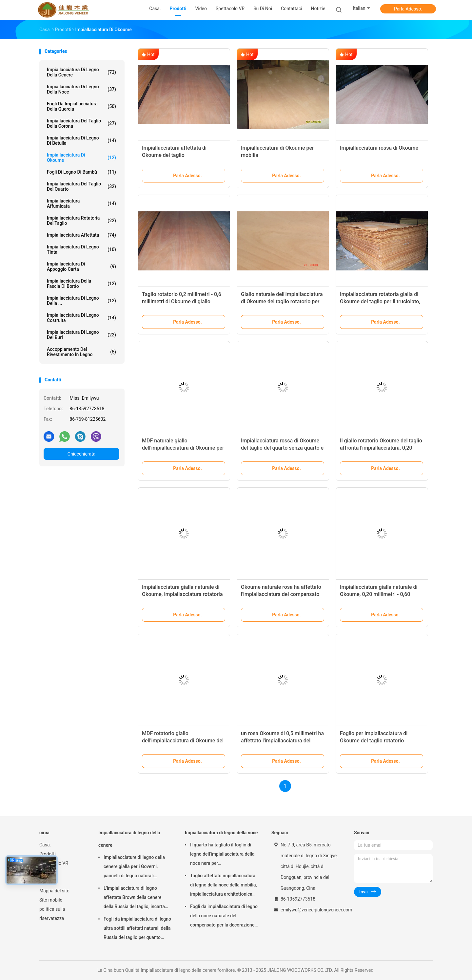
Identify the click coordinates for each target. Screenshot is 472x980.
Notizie (47, 882)
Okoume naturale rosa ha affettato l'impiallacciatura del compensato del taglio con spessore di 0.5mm (281, 594)
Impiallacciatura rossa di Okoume (379, 148)
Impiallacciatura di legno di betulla (81, 140)
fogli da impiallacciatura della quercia (81, 106)
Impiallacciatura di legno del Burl (81, 335)
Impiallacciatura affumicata (81, 203)
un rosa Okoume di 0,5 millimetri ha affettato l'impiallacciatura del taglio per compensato (282, 741)
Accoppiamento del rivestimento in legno (81, 352)
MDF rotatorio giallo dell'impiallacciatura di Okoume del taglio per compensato (183, 741)
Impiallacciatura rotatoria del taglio (81, 221)
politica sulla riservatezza (52, 914)
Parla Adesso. (408, 9)
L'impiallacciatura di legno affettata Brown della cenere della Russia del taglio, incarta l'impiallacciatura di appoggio (134, 898)
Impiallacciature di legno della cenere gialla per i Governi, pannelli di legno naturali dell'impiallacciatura (134, 867)
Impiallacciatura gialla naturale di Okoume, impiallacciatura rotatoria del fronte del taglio (182, 594)
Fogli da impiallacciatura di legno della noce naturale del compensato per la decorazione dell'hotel (224, 917)
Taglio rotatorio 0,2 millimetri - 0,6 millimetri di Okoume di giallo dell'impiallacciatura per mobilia (182, 301)
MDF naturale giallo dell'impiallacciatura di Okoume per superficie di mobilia (183, 448)
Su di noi (48, 872)
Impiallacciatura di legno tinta (81, 249)
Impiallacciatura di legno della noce (81, 89)
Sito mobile (51, 900)
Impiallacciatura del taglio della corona (81, 123)
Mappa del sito (54, 891)
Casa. (45, 845)
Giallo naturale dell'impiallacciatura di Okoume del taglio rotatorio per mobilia (282, 301)
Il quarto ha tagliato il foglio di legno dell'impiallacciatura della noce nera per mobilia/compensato (222, 855)
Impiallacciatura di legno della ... (81, 301)
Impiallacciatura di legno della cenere (81, 72)
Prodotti (48, 854)
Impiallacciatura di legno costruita (81, 318)
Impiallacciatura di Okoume (81, 158)
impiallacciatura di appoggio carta (81, 266)
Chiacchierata (81, 454)
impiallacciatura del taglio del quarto (81, 186)
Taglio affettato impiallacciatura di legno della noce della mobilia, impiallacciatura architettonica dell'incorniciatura (224, 886)
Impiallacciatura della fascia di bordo (81, 284)
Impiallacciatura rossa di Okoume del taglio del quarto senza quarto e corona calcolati (282, 448)
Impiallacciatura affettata (81, 235)
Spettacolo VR (54, 863)
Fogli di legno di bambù (81, 172)
